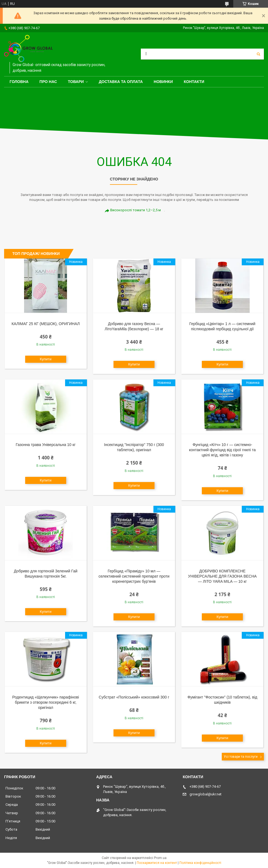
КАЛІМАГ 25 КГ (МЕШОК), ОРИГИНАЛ (46, 324)
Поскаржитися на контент (157, 863)
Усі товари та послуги (241, 757)
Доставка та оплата (121, 82)
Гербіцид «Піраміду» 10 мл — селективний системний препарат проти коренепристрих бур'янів (134, 576)
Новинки (163, 82)
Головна (19, 82)
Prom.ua (160, 858)
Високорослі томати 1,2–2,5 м (136, 210)
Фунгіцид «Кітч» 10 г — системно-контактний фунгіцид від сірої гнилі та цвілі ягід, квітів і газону (222, 450)
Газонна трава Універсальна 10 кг (46, 445)
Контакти (194, 82)
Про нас (48, 82)
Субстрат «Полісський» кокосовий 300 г (134, 697)
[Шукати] (258, 54)
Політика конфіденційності (200, 863)
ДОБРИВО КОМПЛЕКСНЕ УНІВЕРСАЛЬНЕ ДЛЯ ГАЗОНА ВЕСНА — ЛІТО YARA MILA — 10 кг (222, 576)
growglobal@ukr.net (206, 794)
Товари (76, 82)
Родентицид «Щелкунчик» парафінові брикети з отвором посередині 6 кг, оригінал (46, 702)
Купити (46, 359)
